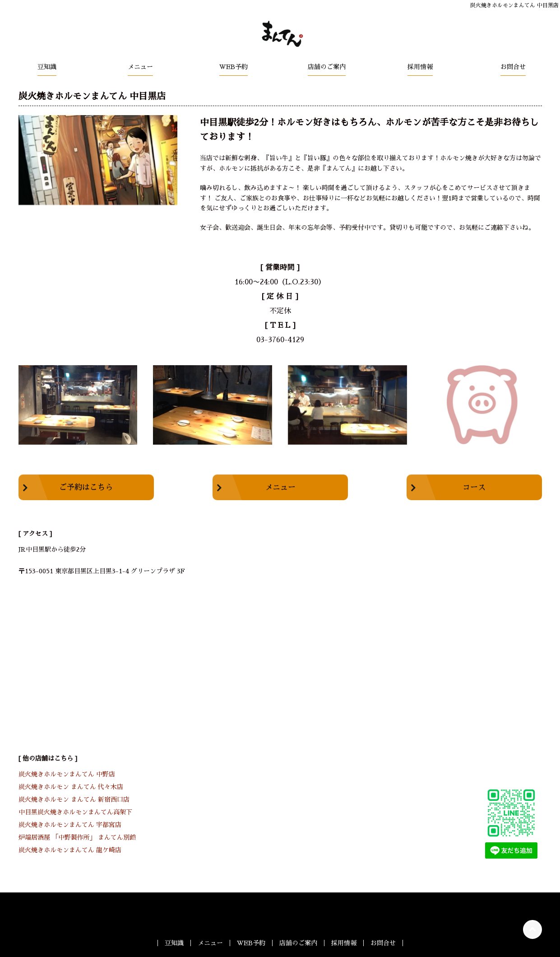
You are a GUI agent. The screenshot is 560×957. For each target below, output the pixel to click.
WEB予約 (234, 67)
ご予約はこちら (86, 487)
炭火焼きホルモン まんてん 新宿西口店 (74, 799)
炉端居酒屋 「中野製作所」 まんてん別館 (77, 837)
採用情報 (420, 67)
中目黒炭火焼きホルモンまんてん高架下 (75, 812)
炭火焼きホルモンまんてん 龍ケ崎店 (70, 850)
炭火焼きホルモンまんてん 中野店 (67, 774)
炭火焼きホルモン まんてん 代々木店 (71, 787)
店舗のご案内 (327, 67)
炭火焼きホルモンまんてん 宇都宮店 (70, 825)
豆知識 (47, 67)
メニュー (140, 67)
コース (474, 487)
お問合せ (513, 67)
